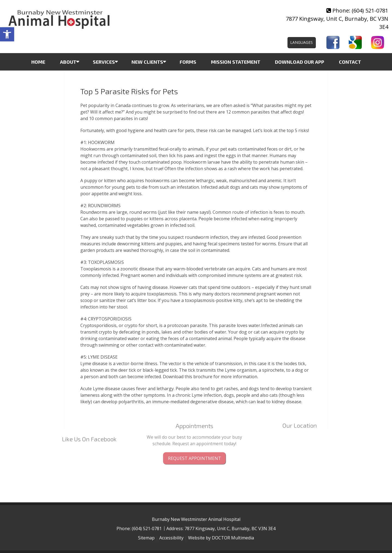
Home (38, 62)
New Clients (147, 62)
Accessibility (171, 538)
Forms (188, 62)
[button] (7, 34)
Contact (350, 62)
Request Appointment (195, 448)
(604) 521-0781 (370, 10)
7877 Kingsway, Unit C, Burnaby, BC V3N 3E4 (230, 528)
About (68, 62)
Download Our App (300, 62)
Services (104, 62)
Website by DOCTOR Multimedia (221, 538)
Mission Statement (236, 62)
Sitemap (146, 538)
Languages (301, 42)
